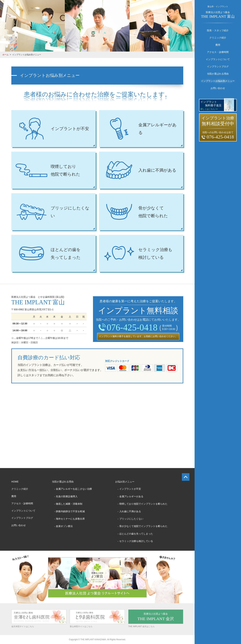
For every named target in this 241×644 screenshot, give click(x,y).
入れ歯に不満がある (130, 511)
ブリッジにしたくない (131, 519)
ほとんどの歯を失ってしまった (136, 534)
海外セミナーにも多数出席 (70, 519)
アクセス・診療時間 (218, 52)
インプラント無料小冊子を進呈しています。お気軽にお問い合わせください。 (138, 336)
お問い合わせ (218, 88)
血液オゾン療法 (64, 526)
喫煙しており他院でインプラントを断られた (143, 504)
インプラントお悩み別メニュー (218, 81)
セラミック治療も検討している (136, 541)
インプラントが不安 (130, 489)
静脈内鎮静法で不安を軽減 (70, 511)
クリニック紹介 (218, 38)
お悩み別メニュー (125, 482)
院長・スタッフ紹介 (218, 30)
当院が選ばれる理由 (218, 74)
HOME (15, 482)
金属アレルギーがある (131, 496)
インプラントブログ (218, 66)
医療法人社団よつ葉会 (218, 15)
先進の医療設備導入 (67, 496)
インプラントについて (218, 59)
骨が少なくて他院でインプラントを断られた (143, 526)
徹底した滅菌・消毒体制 (69, 504)
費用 (218, 45)
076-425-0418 (128, 327)
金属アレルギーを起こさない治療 (74, 489)
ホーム (6, 55)
